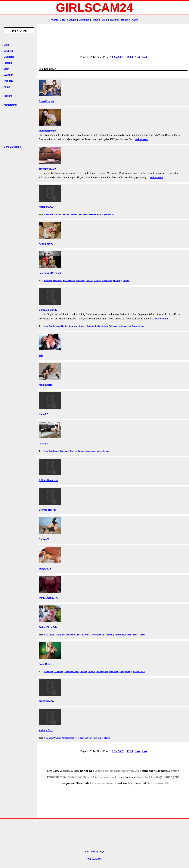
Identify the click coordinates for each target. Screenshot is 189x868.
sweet (118, 783)
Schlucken (83, 214)
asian (121, 777)
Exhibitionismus (61, 214)
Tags (102, 851)
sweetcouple (110, 777)
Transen (125, 20)
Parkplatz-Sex (102, 326)
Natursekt (80, 281)
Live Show (53, 771)
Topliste (8, 96)
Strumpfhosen (76, 777)
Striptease (121, 771)
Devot (56, 451)
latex (77, 771)
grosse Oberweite (78, 783)
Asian (135, 20)
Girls (62, 20)
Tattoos (126, 281)
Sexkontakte (161, 783)
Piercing (98, 281)
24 (131, 57)
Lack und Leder (60, 326)
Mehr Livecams (12, 147)
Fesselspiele (69, 281)
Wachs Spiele (132, 783)
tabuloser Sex (151, 771)
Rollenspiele (114, 326)
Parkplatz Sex (94, 777)
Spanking (117, 281)
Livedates (84, 20)
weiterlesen (141, 139)
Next (137, 57)
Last (144, 57)
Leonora (95, 783)
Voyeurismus (108, 214)
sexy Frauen (164, 777)
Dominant (48, 214)
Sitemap (94, 851)
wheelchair (135, 771)
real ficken (107, 783)
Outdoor (90, 326)
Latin (105, 20)
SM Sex (147, 783)
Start (87, 851)
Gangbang (59, 672)
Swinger (114, 20)
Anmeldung (10, 105)
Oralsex (73, 214)
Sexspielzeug (95, 214)
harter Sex (87, 771)
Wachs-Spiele (139, 672)
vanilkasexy (67, 771)
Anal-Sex (48, 281)
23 (128, 57)
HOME (54, 20)
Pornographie (68, 738)
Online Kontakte (146, 777)
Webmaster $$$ (94, 859)
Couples (72, 20)
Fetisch (96, 20)
